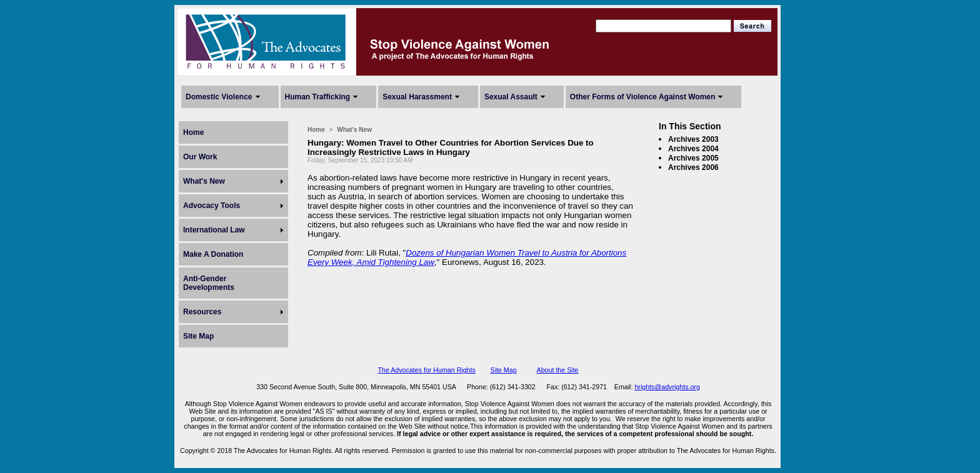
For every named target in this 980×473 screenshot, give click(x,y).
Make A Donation (213, 254)
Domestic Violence (219, 97)
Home (193, 132)
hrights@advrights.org (667, 387)
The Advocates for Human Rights (426, 370)
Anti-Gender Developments (209, 283)
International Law (214, 230)
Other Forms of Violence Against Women (642, 97)
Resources (202, 312)
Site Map (198, 336)
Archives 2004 (693, 149)
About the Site (558, 370)
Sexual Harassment (417, 97)
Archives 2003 (693, 139)
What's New (204, 181)
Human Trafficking (318, 97)
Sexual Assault (511, 97)
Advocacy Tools (212, 206)
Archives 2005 (693, 158)
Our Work (200, 157)
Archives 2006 (693, 167)
